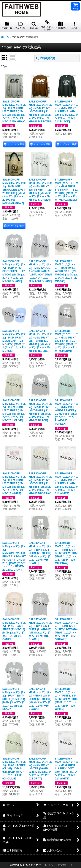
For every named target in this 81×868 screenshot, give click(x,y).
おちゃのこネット (33, 865)
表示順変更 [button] (46, 58)
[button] (34, 25)
